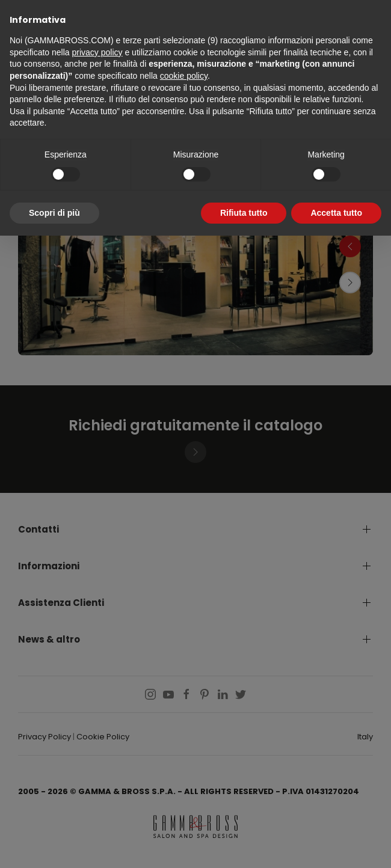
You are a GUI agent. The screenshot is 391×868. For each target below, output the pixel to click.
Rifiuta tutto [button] (244, 213)
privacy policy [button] (97, 52)
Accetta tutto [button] (336, 213)
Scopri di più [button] (54, 213)
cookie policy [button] (184, 76)
